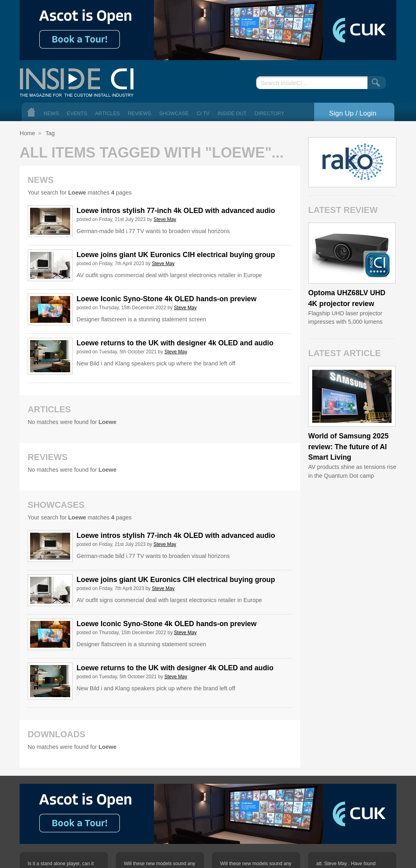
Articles (107, 114)
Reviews (139, 114)
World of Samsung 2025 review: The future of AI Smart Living (348, 447)
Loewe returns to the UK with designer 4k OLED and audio (175, 343)
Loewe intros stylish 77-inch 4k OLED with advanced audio (176, 211)
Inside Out (232, 114)
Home (31, 112)
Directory (269, 114)
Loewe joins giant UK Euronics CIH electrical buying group (176, 255)
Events (77, 114)
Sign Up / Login (353, 113)
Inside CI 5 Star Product (378, 265)
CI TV (203, 114)
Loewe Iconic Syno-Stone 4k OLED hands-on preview (167, 299)
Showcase (174, 114)
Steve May (165, 219)
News (51, 114)
